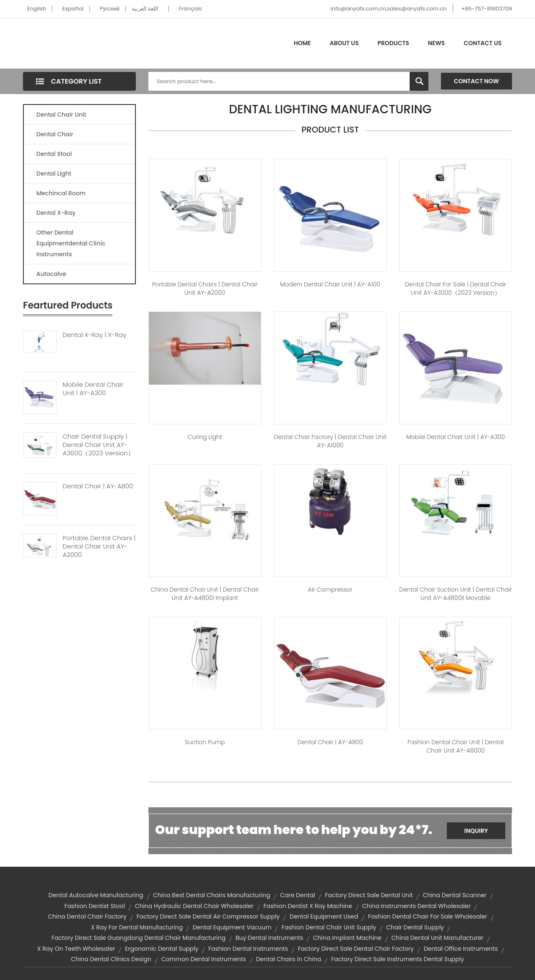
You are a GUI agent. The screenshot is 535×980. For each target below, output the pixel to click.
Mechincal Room (61, 193)
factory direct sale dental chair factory (356, 949)
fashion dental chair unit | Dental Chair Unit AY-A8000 (456, 746)
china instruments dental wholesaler (416, 906)
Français (190, 9)
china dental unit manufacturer (437, 938)
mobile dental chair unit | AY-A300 (456, 437)
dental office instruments (461, 949)
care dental (297, 895)
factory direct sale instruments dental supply (397, 959)
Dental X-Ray (56, 213)
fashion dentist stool (95, 906)
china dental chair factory (87, 916)
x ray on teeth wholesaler (76, 949)
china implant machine (347, 938)
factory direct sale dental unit (369, 895)
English (37, 9)
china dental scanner (455, 895)
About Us (344, 43)
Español (73, 9)
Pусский (110, 9)
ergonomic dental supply (162, 949)
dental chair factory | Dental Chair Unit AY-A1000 (330, 441)
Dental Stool (54, 154)
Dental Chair (55, 134)
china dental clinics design (111, 959)
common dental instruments (204, 959)
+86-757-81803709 (487, 9)
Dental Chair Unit (61, 115)
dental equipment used (324, 916)
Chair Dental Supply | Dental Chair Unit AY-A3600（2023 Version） (98, 445)
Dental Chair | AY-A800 (98, 486)
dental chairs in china (288, 959)
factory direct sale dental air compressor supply (208, 916)
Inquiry (476, 831)
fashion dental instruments (248, 949)
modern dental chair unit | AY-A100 (330, 284)
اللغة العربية (145, 9)
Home (302, 43)
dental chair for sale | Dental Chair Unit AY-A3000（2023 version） (456, 288)
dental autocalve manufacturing (96, 895)
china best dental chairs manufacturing (211, 895)
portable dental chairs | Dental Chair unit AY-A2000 (205, 288)
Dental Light (54, 174)
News (437, 43)
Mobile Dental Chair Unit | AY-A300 (93, 389)
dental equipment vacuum (232, 927)
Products (393, 43)
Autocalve (51, 274)
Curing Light (205, 437)
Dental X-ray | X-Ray (94, 335)
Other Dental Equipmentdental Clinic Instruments (71, 243)
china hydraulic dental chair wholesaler (194, 906)
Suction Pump (205, 742)
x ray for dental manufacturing (137, 927)
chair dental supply (415, 927)
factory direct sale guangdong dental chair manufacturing (138, 938)
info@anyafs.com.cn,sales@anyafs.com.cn (389, 9)
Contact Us (483, 43)
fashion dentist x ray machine (308, 906)
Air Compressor (330, 590)
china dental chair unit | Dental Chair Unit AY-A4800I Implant (205, 594)
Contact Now (476, 81)
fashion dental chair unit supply (329, 927)
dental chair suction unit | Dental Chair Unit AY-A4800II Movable (455, 594)
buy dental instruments (269, 938)
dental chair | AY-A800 (330, 742)
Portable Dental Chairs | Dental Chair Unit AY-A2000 (99, 546)
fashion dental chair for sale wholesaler (427, 916)
